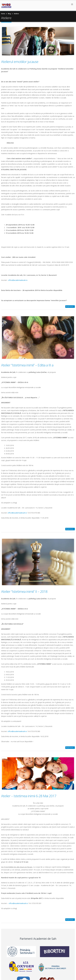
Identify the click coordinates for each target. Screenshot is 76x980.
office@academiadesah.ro (18, 280)
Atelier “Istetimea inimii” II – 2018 (24, 591)
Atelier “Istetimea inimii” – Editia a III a (27, 365)
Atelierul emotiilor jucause (20, 62)
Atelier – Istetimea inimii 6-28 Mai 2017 (29, 796)
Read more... (70, 307)
